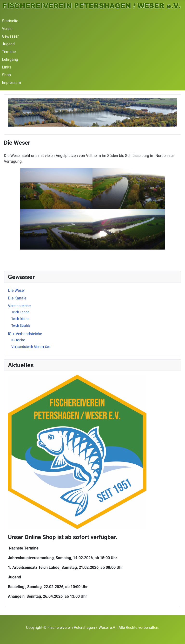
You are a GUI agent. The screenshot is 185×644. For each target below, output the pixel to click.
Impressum (11, 83)
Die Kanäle (17, 298)
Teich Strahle (21, 325)
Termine (9, 52)
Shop (6, 75)
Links (7, 67)
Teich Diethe (20, 319)
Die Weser (16, 290)
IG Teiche (18, 340)
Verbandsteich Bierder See (31, 347)
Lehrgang (10, 59)
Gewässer (10, 36)
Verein (7, 29)
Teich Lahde (20, 312)
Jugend (8, 44)
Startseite (10, 21)
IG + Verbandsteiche (25, 334)
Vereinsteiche (19, 306)
